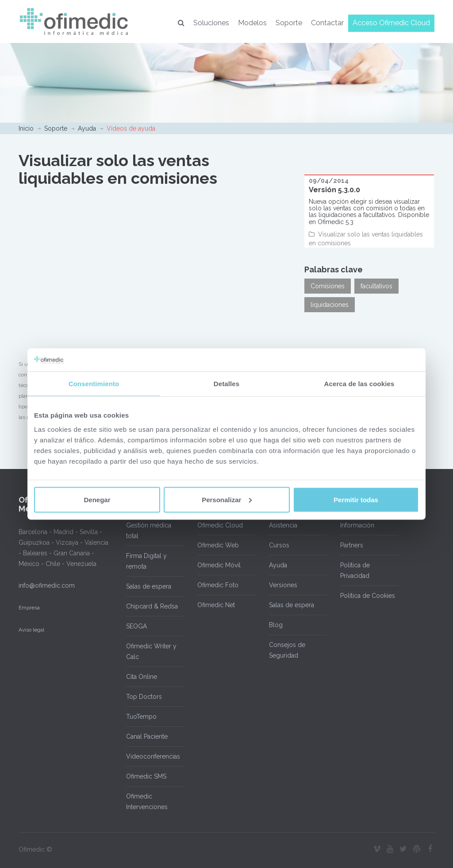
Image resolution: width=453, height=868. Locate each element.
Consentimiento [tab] (94, 384)
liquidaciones (330, 305)
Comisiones (328, 286)
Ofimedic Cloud (220, 525)
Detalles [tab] (226, 384)
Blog (276, 625)
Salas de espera (149, 586)
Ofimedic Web (218, 545)
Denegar (97, 499)
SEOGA (136, 626)
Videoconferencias (153, 756)
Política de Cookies (368, 596)
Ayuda (87, 128)
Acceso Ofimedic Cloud (391, 23)
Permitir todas (356, 499)
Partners (352, 545)
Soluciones (211, 23)
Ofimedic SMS (146, 776)
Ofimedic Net (216, 605)
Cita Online (142, 677)
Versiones (283, 585)
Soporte (289, 23)
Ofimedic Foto (218, 585)
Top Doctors (144, 697)
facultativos (376, 286)
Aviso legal (31, 630)
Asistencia (283, 525)
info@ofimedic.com (47, 585)
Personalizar (227, 499)
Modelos (252, 23)
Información (357, 525)
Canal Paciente (147, 736)
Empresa (29, 608)
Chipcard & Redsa (152, 606)
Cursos (279, 545)
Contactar (327, 23)
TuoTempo (141, 717)
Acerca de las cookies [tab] (359, 384)
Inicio (26, 128)
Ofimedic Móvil (219, 565)
